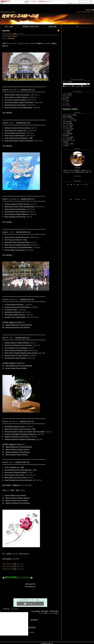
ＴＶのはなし (66, 130)
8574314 (89, 10)
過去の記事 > (53, 26)
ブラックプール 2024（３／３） (13, 569)
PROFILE (13, 12)
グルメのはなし (67, 137)
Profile (77, 149)
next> (85, 199)
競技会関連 (11, 38)
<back (70, 199)
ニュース (65, 132)
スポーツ (5, 3)
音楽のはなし (66, 127)
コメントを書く (53, 613)
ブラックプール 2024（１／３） (13, 564)
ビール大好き (66, 139)
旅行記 (64, 135)
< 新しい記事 (8, 26)
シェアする (14, 609)
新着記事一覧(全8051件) (31, 26)
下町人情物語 (66, 122)
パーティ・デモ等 (67, 118)
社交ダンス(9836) (12, 36)
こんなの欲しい (67, 144)
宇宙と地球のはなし (68, 140)
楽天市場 (91, 3)
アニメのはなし (67, 129)
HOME (2, 12)
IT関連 (64, 142)
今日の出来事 (66, 134)
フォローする (77, 176)
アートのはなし (67, 125)
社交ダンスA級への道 (68, 115)
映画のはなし (66, 124)
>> (71, 3)
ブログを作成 (84, 3)
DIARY (7, 12)
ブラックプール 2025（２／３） (13, 34)
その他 (64, 145)
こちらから (15, 554)
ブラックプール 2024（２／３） (13, 566)
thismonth (78, 199)
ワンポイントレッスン (68, 120)
